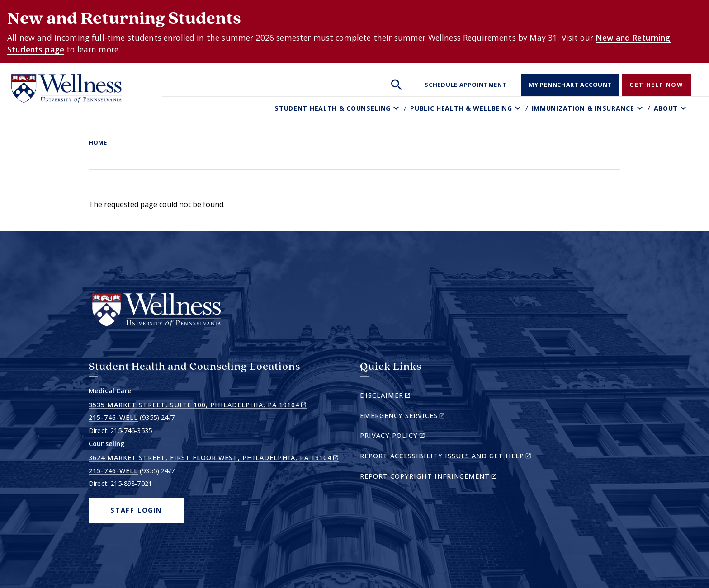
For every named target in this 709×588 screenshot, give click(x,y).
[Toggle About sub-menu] (684, 108)
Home (98, 142)
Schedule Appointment (466, 85)
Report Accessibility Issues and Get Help (449, 457)
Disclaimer (401, 397)
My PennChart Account (570, 85)
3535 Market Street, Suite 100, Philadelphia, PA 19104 (198, 405)
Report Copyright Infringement (444, 477)
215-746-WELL (113, 417)
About (666, 108)
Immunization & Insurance (583, 108)
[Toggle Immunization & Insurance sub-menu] (641, 108)
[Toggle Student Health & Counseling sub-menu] (397, 108)
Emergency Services (418, 417)
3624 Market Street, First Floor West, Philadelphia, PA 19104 (214, 458)
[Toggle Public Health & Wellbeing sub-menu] (519, 108)
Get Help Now (656, 85)
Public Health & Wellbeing (461, 108)
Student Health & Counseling (333, 108)
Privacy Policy (408, 437)
